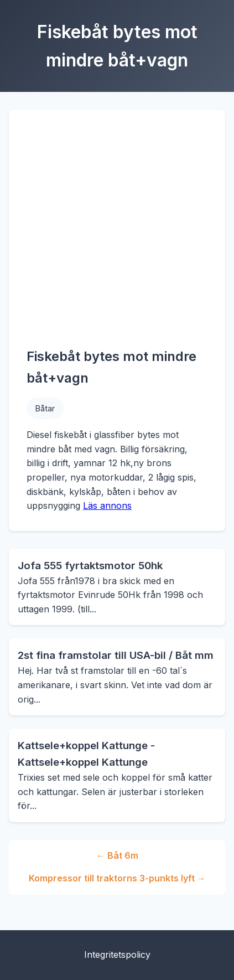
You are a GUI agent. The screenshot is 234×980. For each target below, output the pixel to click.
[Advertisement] (104, 237)
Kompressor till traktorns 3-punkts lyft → (117, 878)
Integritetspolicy (117, 955)
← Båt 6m (117, 855)
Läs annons (107, 506)
